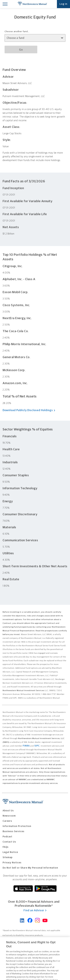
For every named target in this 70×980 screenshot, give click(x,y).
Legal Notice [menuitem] (10, 852)
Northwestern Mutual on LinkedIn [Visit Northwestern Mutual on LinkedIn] (22, 920)
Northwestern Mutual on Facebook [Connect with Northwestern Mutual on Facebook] (30, 920)
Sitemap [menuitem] (8, 857)
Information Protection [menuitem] (17, 826)
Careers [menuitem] (7, 821)
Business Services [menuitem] (13, 831)
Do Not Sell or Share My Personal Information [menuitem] (30, 868)
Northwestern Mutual (33, 4)
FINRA (26, 746)
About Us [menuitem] (8, 811)
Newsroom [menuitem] (9, 816)
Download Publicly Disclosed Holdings (30, 410)
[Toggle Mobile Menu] (5, 4)
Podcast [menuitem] (7, 837)
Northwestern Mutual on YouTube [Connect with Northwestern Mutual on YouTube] (45, 920)
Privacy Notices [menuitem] (12, 863)
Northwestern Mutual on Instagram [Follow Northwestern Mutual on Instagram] (37, 920)
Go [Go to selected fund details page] (21, 50)
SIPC (37, 746)
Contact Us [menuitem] (9, 842)
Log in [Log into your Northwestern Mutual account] (63, 4)
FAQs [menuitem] (6, 847)
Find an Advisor (35, 910)
